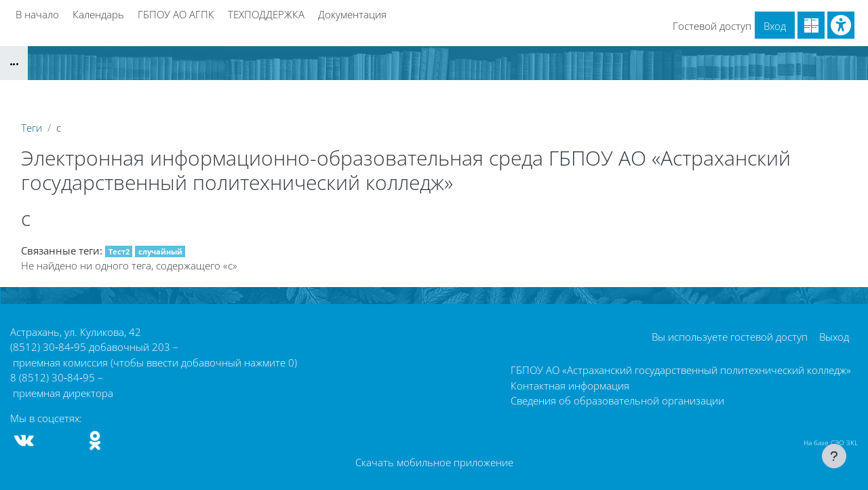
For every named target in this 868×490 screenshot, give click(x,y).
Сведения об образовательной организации (617, 400)
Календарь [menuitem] (98, 14)
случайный (160, 251)
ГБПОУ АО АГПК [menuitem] (176, 14)
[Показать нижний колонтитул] (834, 456)
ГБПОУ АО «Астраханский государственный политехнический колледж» (681, 370)
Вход (775, 26)
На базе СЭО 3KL (831, 442)
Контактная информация (570, 385)
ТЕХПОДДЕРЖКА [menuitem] (266, 14)
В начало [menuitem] (37, 14)
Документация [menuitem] (352, 14)
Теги (32, 128)
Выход (834, 337)
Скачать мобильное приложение (434, 462)
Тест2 (119, 251)
